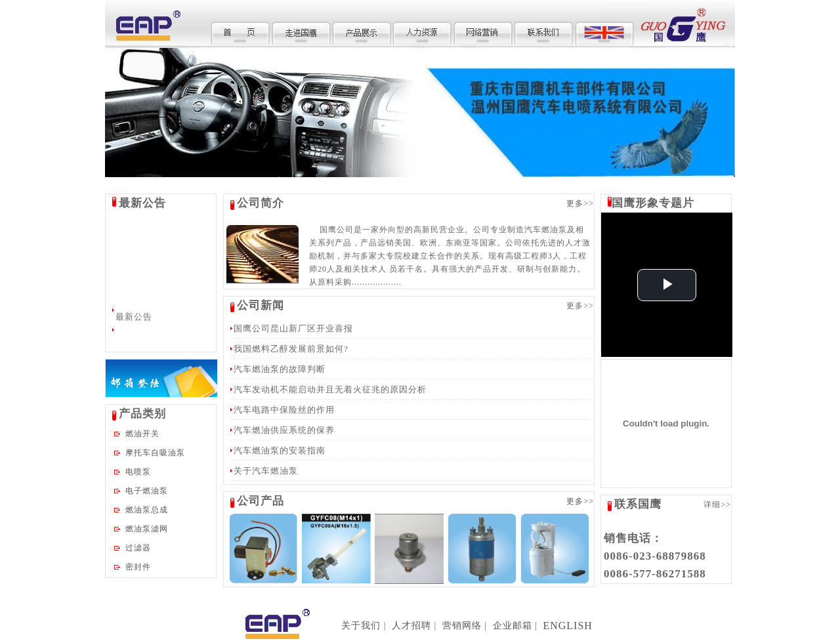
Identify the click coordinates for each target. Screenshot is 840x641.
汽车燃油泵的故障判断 (280, 369)
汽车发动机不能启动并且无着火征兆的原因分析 (330, 389)
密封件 (138, 567)
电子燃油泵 (147, 491)
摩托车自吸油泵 (155, 453)
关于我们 (361, 626)
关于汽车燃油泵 (266, 471)
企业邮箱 (513, 626)
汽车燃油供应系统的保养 (284, 430)
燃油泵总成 (147, 510)
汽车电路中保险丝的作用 (284, 410)
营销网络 (462, 626)
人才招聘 (411, 626)
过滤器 (138, 548)
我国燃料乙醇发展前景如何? (291, 349)
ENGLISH (567, 626)
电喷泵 (138, 472)
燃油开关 (142, 434)
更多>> (580, 203)
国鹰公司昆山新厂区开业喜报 (293, 328)
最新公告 (134, 318)
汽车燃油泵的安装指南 (280, 450)
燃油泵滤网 (147, 529)
